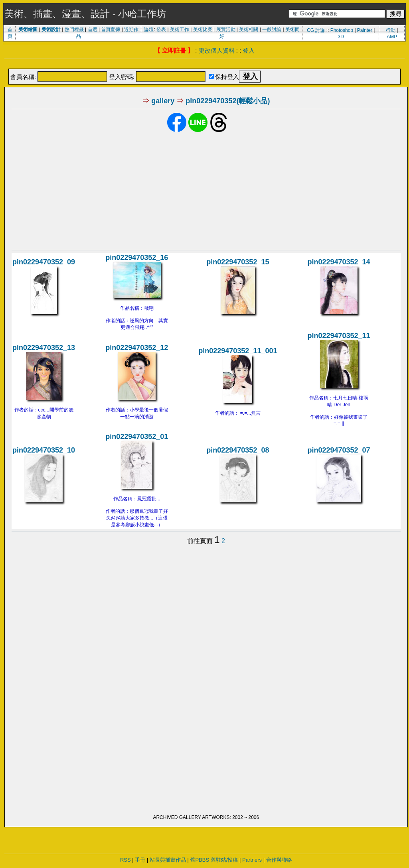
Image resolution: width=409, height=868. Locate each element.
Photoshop (342, 30)
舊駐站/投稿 (224, 860)
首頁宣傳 (111, 30)
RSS (125, 860)
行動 (391, 30)
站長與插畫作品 (168, 860)
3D (341, 37)
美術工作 (180, 30)
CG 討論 (316, 30)
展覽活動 (226, 30)
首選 (93, 30)
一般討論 (272, 30)
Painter (365, 30)
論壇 (149, 30)
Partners (252, 860)
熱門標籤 (74, 30)
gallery (163, 101)
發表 (161, 30)
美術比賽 (203, 30)
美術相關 (249, 30)
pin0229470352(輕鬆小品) (228, 101)
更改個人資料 (217, 50)
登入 (249, 50)
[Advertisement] (205, 64)
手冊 (140, 860)
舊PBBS (200, 860)
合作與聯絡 (279, 860)
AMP (392, 37)
